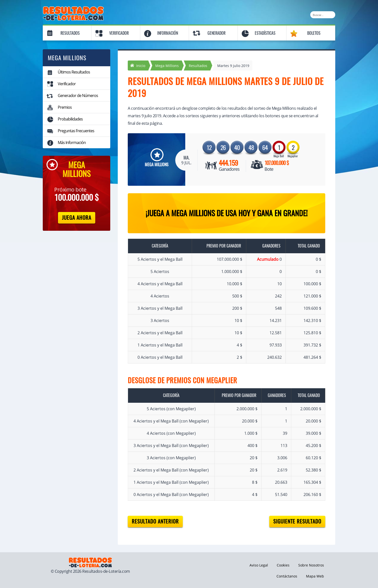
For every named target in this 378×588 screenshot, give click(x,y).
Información (168, 33)
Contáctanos (287, 576)
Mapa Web (315, 576)
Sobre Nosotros (311, 565)
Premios (65, 107)
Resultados (70, 33)
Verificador (119, 33)
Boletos (314, 33)
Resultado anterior (155, 521)
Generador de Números (78, 95)
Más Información (72, 142)
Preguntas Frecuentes (76, 131)
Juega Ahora (77, 218)
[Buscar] (323, 15)
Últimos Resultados (74, 72)
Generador (216, 33)
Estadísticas (265, 33)
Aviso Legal (259, 565)
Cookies (283, 565)
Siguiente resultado (297, 521)
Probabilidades (70, 119)
